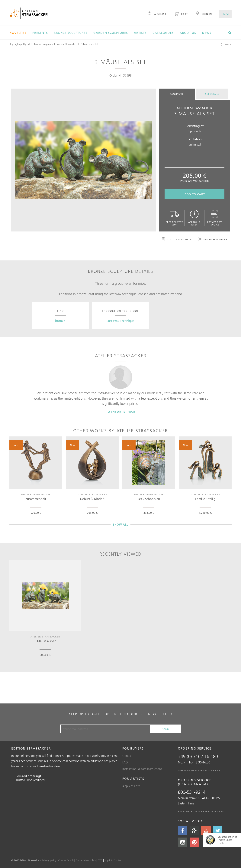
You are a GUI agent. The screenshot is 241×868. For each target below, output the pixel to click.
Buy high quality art (20, 44)
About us (188, 33)
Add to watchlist (177, 240)
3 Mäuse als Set (90, 44)
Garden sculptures (111, 33)
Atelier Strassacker (67, 44)
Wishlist (157, 14)
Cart (181, 14)
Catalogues (163, 33)
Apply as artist (131, 786)
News (207, 33)
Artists (140, 33)
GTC (100, 860)
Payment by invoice (214, 218)
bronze (60, 321)
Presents (40, 33)
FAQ (125, 762)
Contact (127, 756)
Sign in (204, 14)
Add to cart (195, 194)
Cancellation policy (86, 860)
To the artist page (121, 412)
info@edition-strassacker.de (199, 770)
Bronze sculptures (71, 33)
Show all (121, 525)
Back (226, 45)
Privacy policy (49, 860)
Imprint (108, 860)
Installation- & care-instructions (142, 769)
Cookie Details (66, 860)
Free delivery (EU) (174, 218)
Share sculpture (212, 240)
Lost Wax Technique (120, 321)
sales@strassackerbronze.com (201, 811)
